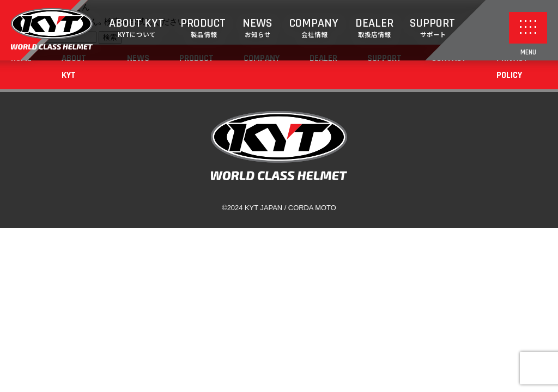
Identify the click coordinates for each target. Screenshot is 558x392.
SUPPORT (432, 28)
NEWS (257, 28)
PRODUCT (203, 28)
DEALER (374, 28)
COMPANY (314, 28)
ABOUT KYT (137, 28)
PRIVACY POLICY (512, 67)
